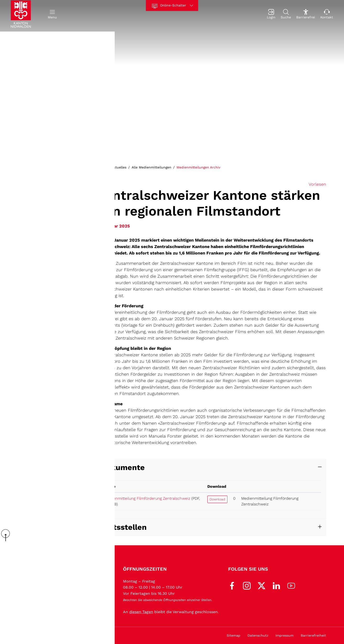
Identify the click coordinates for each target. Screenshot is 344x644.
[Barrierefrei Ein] (306, 16)
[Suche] (286, 16)
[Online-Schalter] (172, 5)
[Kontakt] (327, 16)
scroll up (7, 535)
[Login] (271, 16)
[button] (52, 16)
